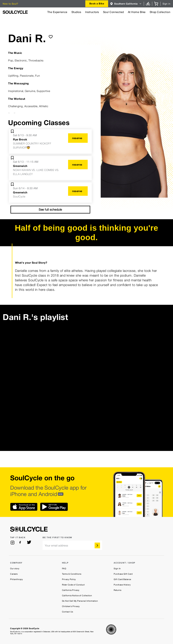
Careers (14, 574)
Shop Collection (160, 12)
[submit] (51, 37)
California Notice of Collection (77, 596)
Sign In (117, 569)
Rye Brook (20, 139)
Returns (118, 590)
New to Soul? (10, 4)
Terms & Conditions (72, 574)
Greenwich (20, 166)
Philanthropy (16, 579)
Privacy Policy (69, 579)
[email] (72, 545)
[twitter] (29, 543)
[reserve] (78, 138)
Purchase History (122, 585)
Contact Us (68, 612)
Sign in (166, 4)
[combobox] (97, 4)
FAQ (64, 569)
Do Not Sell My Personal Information (80, 601)
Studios (76, 12)
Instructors (92, 12)
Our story (15, 569)
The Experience (57, 12)
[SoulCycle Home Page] (15, 12)
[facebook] (21, 543)
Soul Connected (113, 12)
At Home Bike (137, 12)
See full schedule (50, 210)
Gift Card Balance (122, 579)
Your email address (57, 546)
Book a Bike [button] (97, 3)
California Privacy (71, 590)
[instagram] (13, 543)
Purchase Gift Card (123, 574)
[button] (126, 4)
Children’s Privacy (71, 606)
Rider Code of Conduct (73, 585)
